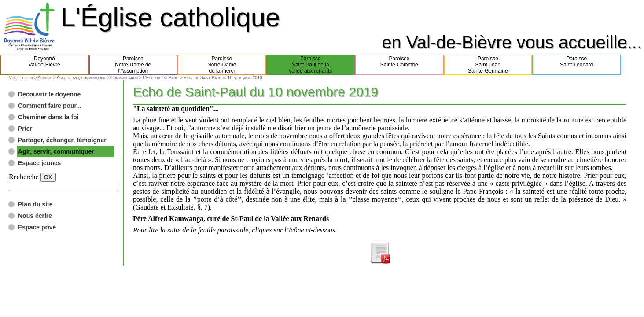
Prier (25, 129)
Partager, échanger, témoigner (62, 140)
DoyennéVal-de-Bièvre (44, 65)
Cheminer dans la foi (48, 117)
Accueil (44, 78)
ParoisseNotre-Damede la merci (222, 65)
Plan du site (35, 204)
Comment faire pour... (50, 106)
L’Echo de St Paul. (161, 78)
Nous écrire (35, 216)
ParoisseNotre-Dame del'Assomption (133, 65)
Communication (124, 78)
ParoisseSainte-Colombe (399, 65)
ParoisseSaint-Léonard (576, 65)
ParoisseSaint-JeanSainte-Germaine (488, 65)
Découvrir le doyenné (49, 94)
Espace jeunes (39, 163)
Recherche (24, 177)
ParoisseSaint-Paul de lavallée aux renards (310, 65)
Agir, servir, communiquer (81, 78)
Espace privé (37, 227)
